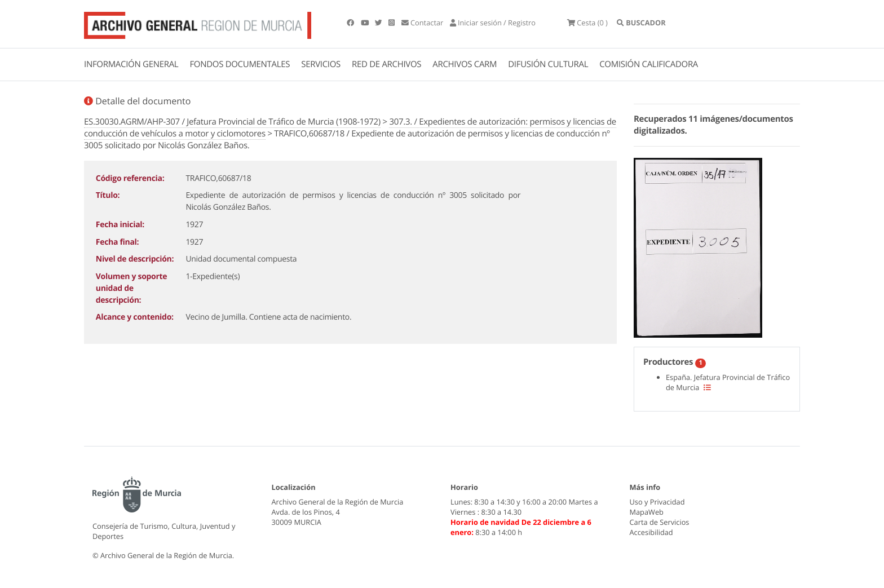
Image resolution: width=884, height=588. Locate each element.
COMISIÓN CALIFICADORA (649, 64)
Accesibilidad (651, 532)
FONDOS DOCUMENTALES (240, 64)
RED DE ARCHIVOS (386, 64)
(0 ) (587, 23)
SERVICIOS (321, 64)
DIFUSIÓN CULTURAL (548, 64)
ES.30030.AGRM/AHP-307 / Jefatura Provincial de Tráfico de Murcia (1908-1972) (232, 122)
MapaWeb (647, 512)
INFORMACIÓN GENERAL (131, 64)
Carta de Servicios (660, 522)
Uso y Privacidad (657, 502)
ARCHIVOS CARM (465, 64)
